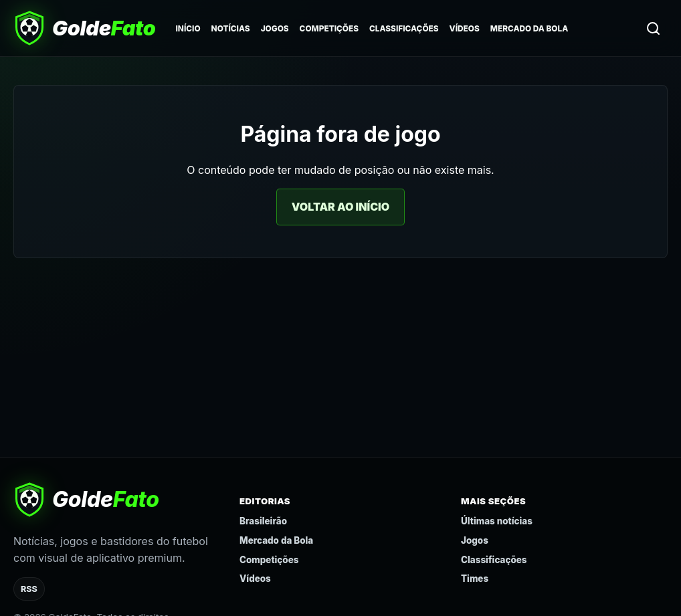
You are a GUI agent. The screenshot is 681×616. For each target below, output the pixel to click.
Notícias (231, 29)
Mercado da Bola (529, 29)
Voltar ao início (340, 207)
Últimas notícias (497, 521)
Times (475, 579)
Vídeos (465, 29)
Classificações (404, 29)
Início (188, 29)
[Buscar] (653, 28)
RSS (29, 589)
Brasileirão (263, 521)
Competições (329, 29)
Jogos (275, 29)
